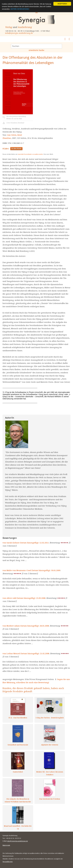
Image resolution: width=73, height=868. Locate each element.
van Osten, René (15, 135)
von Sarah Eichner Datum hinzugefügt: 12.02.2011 (26, 543)
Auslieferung (25, 27)
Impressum (6, 845)
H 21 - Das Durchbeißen (18, 718)
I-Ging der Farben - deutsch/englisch (50, 718)
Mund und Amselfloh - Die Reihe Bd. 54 (18, 827)
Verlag (9, 27)
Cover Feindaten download (15, 123)
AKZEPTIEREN (62, 4)
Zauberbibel (18, 772)
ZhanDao (7, 138)
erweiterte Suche (36, 50)
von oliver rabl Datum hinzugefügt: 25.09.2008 (24, 598)
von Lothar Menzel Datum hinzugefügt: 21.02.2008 (26, 654)
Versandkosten (8, 862)
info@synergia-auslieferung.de (19, 33)
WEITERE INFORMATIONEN (20, 9)
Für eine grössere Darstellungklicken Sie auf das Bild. (16, 118)
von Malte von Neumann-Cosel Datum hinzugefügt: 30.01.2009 (31, 570)
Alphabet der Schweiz (50, 745)
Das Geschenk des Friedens (50, 799)
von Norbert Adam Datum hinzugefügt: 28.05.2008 (26, 626)
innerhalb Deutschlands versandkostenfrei (30, 154)
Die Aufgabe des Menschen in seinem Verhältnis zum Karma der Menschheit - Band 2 (18, 800)
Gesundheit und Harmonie (18, 745)
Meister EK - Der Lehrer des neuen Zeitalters (50, 773)
